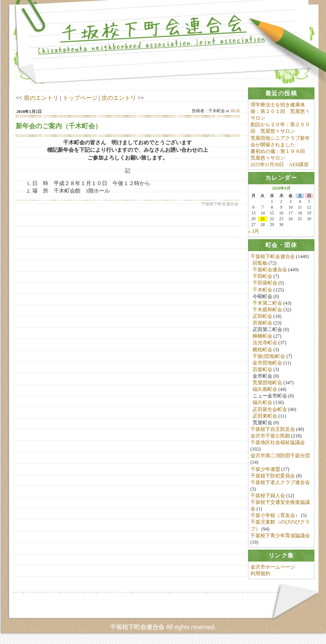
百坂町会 (262, 370)
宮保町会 (262, 323)
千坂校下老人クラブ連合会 (280, 483)
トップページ (80, 98)
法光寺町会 (265, 343)
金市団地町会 (267, 363)
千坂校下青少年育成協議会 (280, 536)
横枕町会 (262, 350)
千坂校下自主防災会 (273, 430)
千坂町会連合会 (270, 270)
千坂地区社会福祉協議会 (278, 443)
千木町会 (262, 290)
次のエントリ (119, 98)
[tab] (281, 93)
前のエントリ (41, 98)
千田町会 (262, 277)
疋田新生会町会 (270, 409)
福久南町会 (265, 390)
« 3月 (254, 231)
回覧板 (260, 263)
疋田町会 (262, 317)
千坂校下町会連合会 (273, 257)
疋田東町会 (265, 416)
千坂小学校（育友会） (275, 516)
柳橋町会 (262, 336)
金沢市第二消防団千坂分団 (280, 456)
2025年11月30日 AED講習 (280, 165)
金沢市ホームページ (273, 568)
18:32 (235, 111)
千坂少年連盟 (265, 469)
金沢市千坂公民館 (270, 436)
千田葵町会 (265, 283)
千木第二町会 (267, 303)
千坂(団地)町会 (269, 357)
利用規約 (260, 574)
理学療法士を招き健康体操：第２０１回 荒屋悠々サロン (280, 111)
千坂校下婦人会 (268, 496)
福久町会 (262, 403)
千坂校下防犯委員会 (273, 476)
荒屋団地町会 (267, 383)
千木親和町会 (267, 310)
